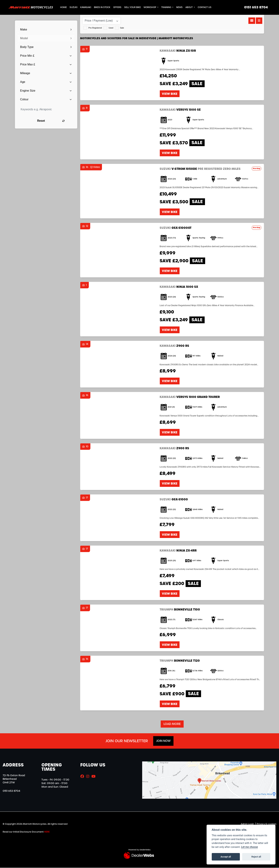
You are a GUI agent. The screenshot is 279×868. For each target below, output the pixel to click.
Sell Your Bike (132, 7)
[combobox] (46, 30)
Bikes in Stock (102, 7)
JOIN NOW (163, 741)
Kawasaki (86, 7)
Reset (56, 121)
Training (166, 7)
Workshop (150, 7)
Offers (117, 7)
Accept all (226, 857)
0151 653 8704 (256, 7)
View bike (170, 94)
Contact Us (205, 7)
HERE (47, 832)
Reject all (256, 857)
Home (63, 7)
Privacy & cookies (267, 824)
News (179, 7)
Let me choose (250, 847)
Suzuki (73, 7)
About (189, 7)
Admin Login (247, 824)
